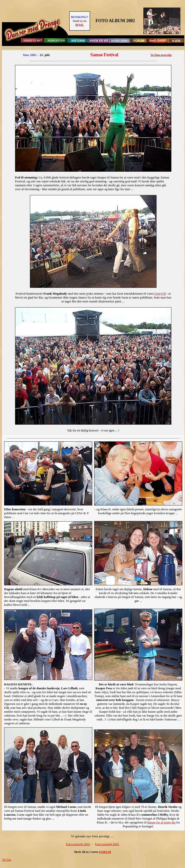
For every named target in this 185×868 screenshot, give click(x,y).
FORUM (105, 852)
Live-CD (160, 294)
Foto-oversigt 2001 (107, 844)
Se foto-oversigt (161, 55)
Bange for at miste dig (161, 822)
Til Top (7, 860)
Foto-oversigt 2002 (78, 844)
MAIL (79, 25)
